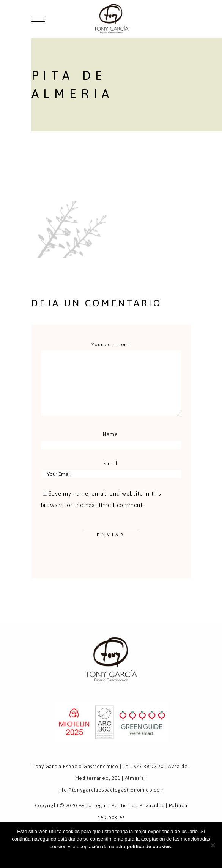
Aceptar (111, 856)
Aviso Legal (93, 805)
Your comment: (111, 345)
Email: (111, 463)
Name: (111, 434)
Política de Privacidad (138, 805)
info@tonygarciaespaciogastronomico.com (111, 790)
